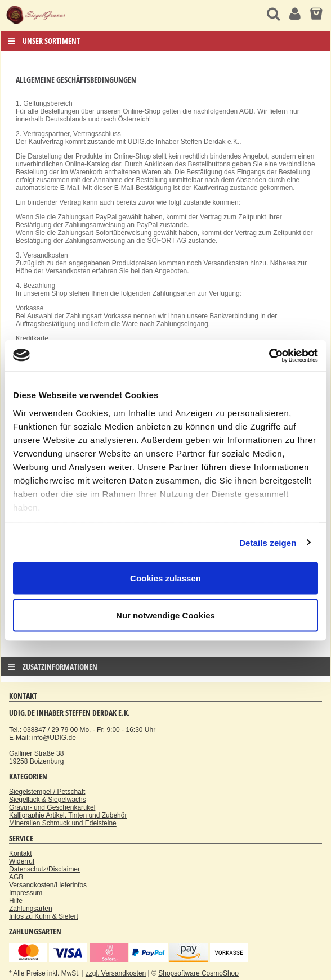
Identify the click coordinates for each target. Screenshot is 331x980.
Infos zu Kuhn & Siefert (44, 916)
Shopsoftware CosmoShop (198, 973)
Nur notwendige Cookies (165, 615)
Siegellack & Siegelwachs (48, 800)
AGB (16, 877)
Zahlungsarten (31, 909)
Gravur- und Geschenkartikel (52, 807)
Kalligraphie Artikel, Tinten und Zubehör (68, 815)
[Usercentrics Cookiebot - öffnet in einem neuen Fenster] (269, 355)
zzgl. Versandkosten (116, 973)
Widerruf (22, 861)
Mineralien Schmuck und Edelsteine (63, 823)
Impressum (26, 893)
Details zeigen (268, 542)
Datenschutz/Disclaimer (44, 869)
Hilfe (16, 901)
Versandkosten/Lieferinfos (48, 885)
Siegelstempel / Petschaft (47, 792)
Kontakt (21, 853)
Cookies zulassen (165, 578)
